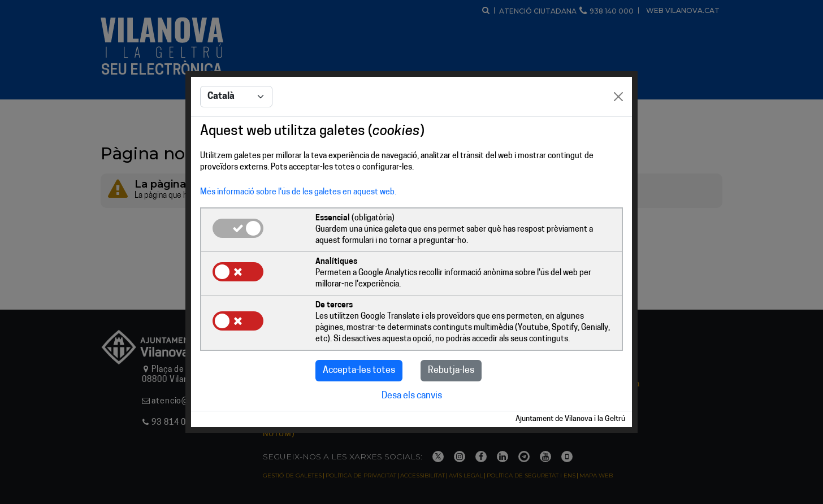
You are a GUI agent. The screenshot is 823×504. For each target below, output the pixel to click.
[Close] (618, 97)
